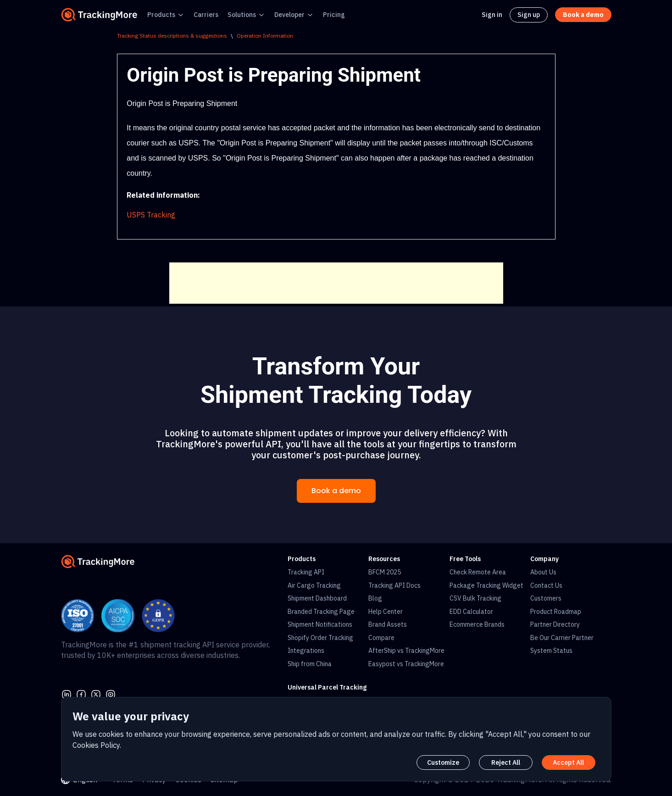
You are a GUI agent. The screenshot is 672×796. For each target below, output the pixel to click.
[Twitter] (96, 694)
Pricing (334, 15)
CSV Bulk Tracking (475, 598)
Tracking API (306, 572)
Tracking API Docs (394, 585)
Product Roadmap (556, 612)
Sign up (529, 15)
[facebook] (81, 694)
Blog (375, 598)
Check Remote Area (478, 572)
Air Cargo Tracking (314, 585)
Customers (546, 598)
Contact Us (546, 585)
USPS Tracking (151, 215)
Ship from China (310, 664)
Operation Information (265, 36)
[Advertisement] (336, 283)
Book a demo (336, 491)
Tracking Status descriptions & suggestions (172, 36)
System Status (551, 651)
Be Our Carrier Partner (562, 638)
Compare (381, 638)
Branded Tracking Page (321, 612)
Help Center (386, 612)
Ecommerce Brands (477, 624)
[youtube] (111, 694)
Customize (443, 763)
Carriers (206, 15)
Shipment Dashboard (317, 598)
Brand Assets (388, 624)
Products (161, 15)
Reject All (506, 763)
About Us (543, 572)
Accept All (568, 763)
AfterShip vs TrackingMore (406, 651)
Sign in (492, 15)
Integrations (306, 651)
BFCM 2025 (385, 572)
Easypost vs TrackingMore (406, 664)
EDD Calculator (471, 612)
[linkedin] (67, 694)
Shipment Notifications (320, 624)
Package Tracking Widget (486, 585)
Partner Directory (555, 624)
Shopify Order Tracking (320, 638)
